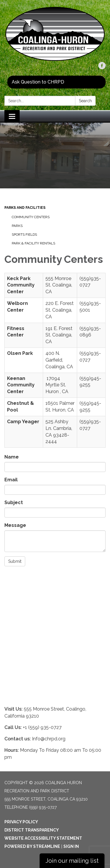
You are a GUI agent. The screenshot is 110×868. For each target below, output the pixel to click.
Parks (17, 226)
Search (85, 101)
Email (11, 480)
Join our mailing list (72, 861)
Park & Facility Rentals (33, 243)
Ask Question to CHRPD (38, 82)
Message (15, 525)
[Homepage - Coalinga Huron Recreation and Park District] (55, 34)
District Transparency (32, 830)
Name (12, 457)
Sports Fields (24, 235)
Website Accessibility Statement (43, 838)
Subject (14, 502)
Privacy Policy (21, 822)
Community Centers (31, 217)
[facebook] (102, 68)
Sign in (71, 846)
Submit (15, 561)
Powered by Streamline (32, 846)
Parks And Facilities (25, 208)
